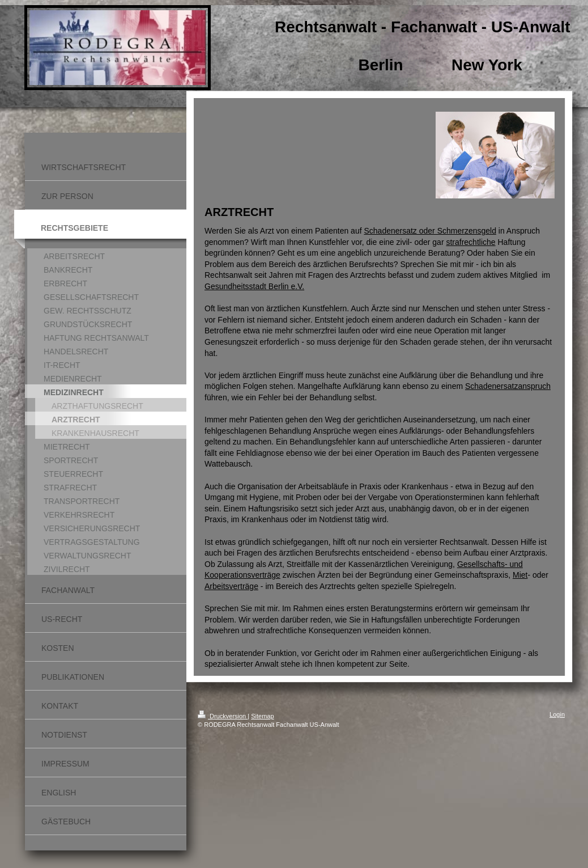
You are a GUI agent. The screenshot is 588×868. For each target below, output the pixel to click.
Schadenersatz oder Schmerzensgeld (430, 231)
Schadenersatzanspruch (508, 386)
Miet (520, 575)
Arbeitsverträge (231, 586)
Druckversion (223, 716)
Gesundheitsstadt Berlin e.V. (254, 286)
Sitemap (262, 716)
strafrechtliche (470, 242)
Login (557, 714)
